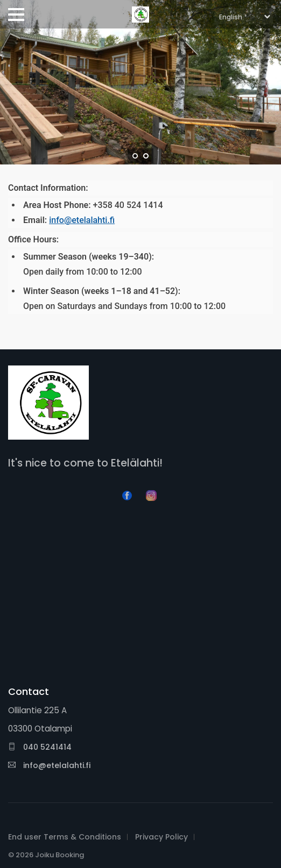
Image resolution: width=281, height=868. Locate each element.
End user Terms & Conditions (65, 837)
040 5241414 (40, 747)
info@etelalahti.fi (82, 220)
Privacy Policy (161, 837)
